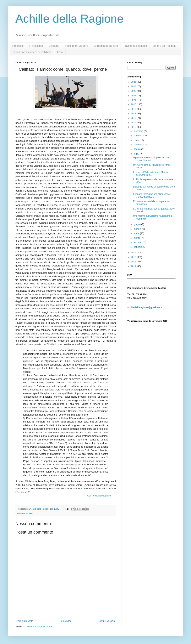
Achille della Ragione (69, 19)
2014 (134, 253)
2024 (134, 87)
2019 (134, 109)
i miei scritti (36, 46)
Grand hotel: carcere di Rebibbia (32, 52)
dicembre (139, 131)
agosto (137, 149)
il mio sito (18, 46)
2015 (134, 127)
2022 (134, 96)
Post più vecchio (106, 621)
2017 (134, 118)
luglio (137, 154)
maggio (138, 229)
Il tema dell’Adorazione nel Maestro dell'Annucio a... (151, 174)
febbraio (138, 243)
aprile (137, 233)
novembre (139, 136)
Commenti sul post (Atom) (39, 627)
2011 (134, 266)
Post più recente (25, 621)
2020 (134, 104)
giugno (137, 224)
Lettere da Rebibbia (164, 46)
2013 (134, 257)
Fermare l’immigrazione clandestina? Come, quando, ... (152, 195)
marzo (137, 238)
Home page (66, 621)
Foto (60, 52)
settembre (139, 145)
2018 (134, 114)
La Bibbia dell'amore (106, 46)
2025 (134, 82)
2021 (134, 100)
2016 (134, 123)
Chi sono (54, 46)
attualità (30, 513)
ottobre (138, 140)
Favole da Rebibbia (135, 46)
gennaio (138, 247)
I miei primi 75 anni (76, 46)
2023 (134, 91)
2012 (134, 262)
